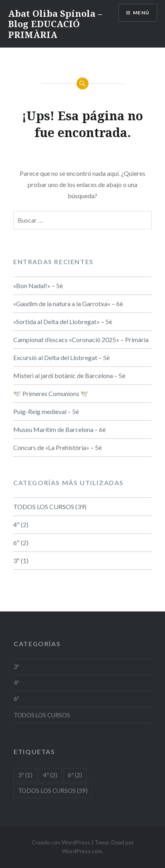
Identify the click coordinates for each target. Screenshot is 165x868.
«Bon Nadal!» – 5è (38, 286)
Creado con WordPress (61, 842)
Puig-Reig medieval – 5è (46, 411)
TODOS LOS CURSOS (44, 507)
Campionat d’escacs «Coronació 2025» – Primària (81, 339)
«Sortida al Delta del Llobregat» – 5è (63, 322)
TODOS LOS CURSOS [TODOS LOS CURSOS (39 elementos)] (53, 790)
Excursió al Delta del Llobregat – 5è (61, 357)
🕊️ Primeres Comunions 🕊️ (51, 393)
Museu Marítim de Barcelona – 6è (59, 429)
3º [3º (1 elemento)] (25, 775)
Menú (141, 13)
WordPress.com (82, 851)
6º (16, 542)
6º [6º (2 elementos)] (75, 775)
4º (16, 525)
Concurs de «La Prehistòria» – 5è (57, 447)
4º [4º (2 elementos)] (50, 775)
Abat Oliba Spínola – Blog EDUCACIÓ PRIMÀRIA (55, 24)
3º (16, 560)
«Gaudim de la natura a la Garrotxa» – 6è (68, 304)
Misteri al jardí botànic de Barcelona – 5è (69, 375)
